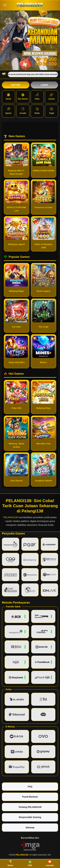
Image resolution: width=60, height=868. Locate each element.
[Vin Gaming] (30, 846)
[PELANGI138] (30, 5)
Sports (8, 111)
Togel (52, 111)
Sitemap (30, 828)
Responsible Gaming (30, 817)
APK (30, 863)
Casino (52, 97)
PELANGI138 (11, 517)
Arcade (23, 111)
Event (10, 863)
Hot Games (23, 97)
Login (44, 85)
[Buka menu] (5, 5)
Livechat (50, 863)
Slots (37, 97)
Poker (37, 111)
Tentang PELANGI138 (30, 807)
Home (8, 97)
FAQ (30, 787)
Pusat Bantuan (30, 797)
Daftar (16, 85)
